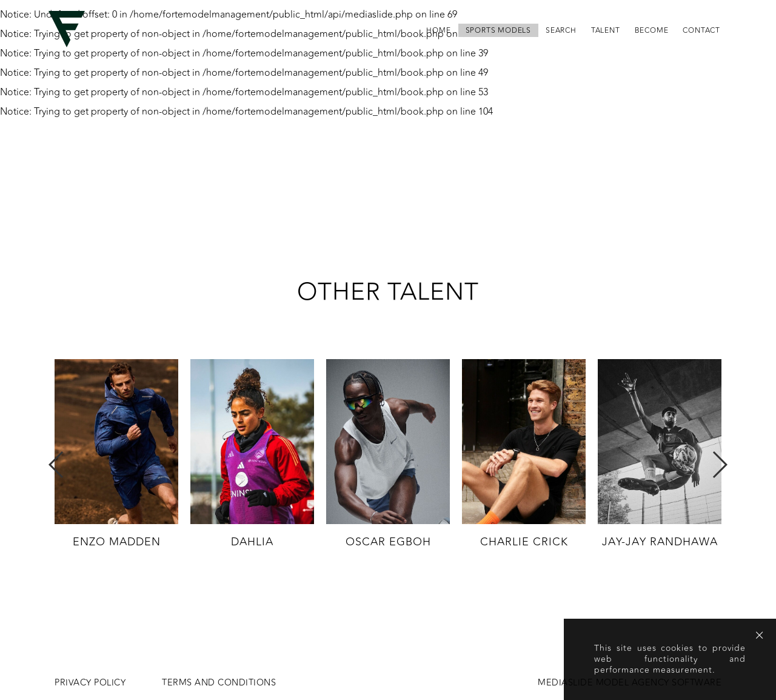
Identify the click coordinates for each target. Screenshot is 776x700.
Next (719, 465)
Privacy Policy (90, 683)
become (652, 30)
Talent (606, 30)
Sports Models (498, 30)
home (438, 30)
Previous (57, 465)
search (561, 30)
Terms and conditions (219, 683)
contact (701, 30)
